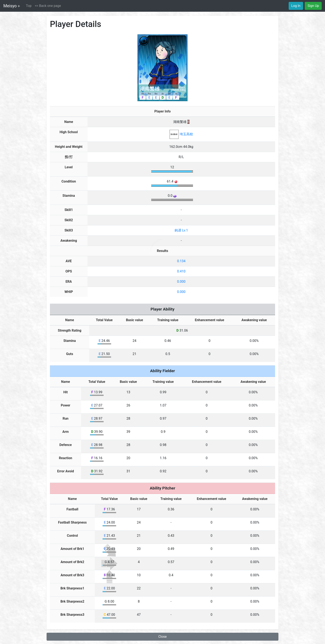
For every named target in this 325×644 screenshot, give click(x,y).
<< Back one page (48, 6)
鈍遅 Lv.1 (181, 230)
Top (29, 6)
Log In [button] (296, 6)
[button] (48, 6)
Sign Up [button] (313, 6)
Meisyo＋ (12, 6)
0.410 (181, 271)
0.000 (181, 282)
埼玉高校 (181, 134)
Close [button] (162, 637)
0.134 (181, 261)
